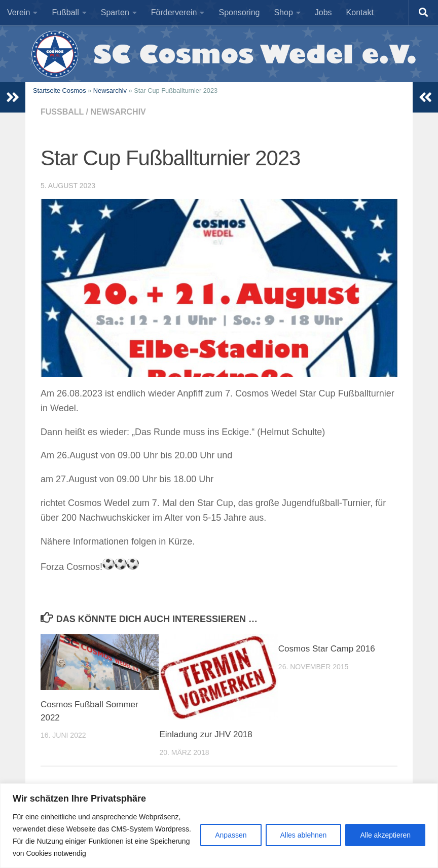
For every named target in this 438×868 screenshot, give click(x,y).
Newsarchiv (110, 91)
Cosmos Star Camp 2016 (327, 649)
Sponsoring (239, 12)
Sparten (115, 12)
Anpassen (231, 835)
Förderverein (174, 12)
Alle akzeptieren (385, 835)
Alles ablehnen (304, 835)
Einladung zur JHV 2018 (206, 734)
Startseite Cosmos (60, 91)
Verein (19, 12)
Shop (283, 12)
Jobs (323, 12)
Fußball (65, 12)
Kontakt (360, 12)
